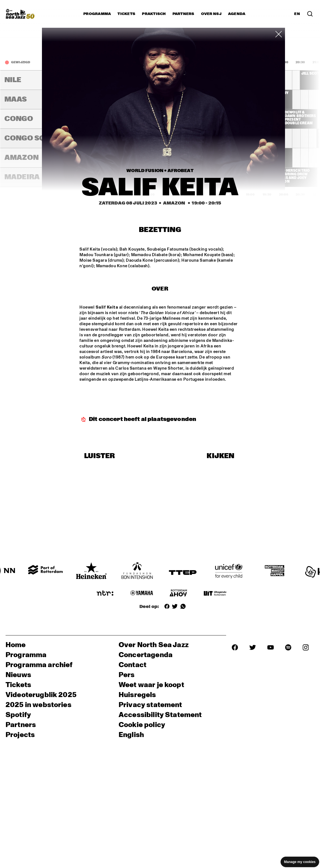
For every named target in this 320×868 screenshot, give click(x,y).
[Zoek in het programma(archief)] (310, 14)
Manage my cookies (300, 862)
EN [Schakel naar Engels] (297, 14)
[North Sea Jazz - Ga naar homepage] (20, 14)
